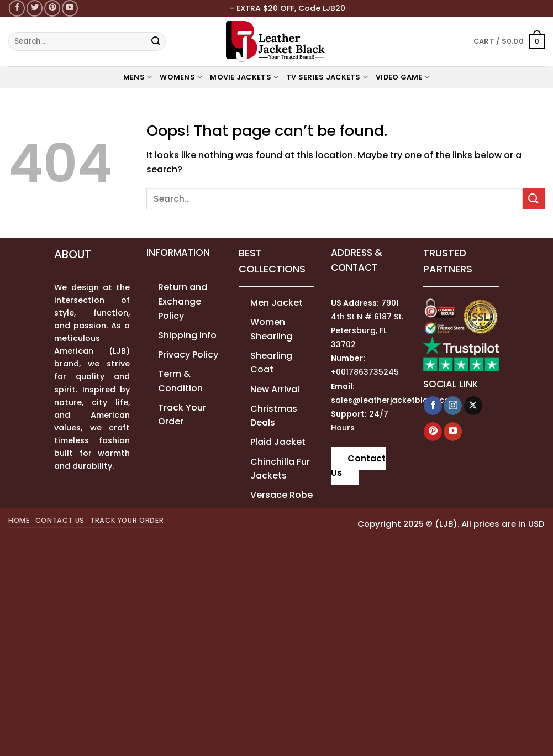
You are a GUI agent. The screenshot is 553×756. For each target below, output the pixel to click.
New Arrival (275, 389)
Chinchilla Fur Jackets (280, 469)
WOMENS (181, 77)
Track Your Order (182, 415)
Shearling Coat (271, 363)
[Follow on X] (473, 406)
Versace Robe (281, 495)
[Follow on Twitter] (35, 8)
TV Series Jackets (327, 77)
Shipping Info (187, 335)
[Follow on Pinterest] (52, 8)
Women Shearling (271, 329)
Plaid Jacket (278, 442)
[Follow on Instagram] (453, 406)
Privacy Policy (188, 355)
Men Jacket (276, 303)
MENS (138, 77)
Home (19, 520)
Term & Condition (180, 381)
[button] (509, 41)
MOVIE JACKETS (244, 77)
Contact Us (358, 466)
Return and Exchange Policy (183, 301)
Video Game (403, 77)
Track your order (127, 520)
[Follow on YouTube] (70, 8)
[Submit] (156, 41)
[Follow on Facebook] (17, 8)
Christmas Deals (274, 416)
